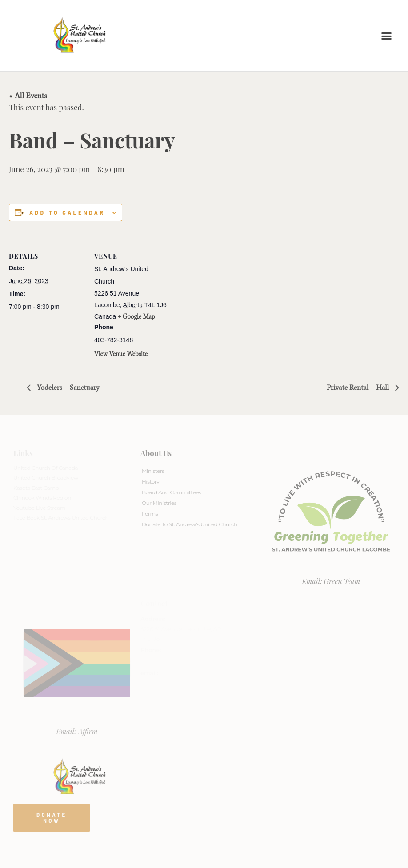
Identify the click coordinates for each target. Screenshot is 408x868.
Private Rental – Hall (359, 387)
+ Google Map (136, 317)
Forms (150, 514)
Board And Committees (172, 492)
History (150, 482)
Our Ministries (159, 503)
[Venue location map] (226, 297)
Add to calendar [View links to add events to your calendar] (67, 212)
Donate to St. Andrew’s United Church (190, 524)
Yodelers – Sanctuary (67, 387)
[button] (387, 36)
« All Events (28, 96)
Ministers (153, 471)
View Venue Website (121, 354)
